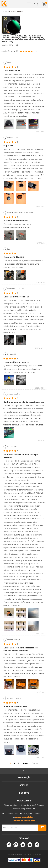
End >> (35, 763)
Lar (3, 12)
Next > (25, 763)
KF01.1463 (10, 12)
